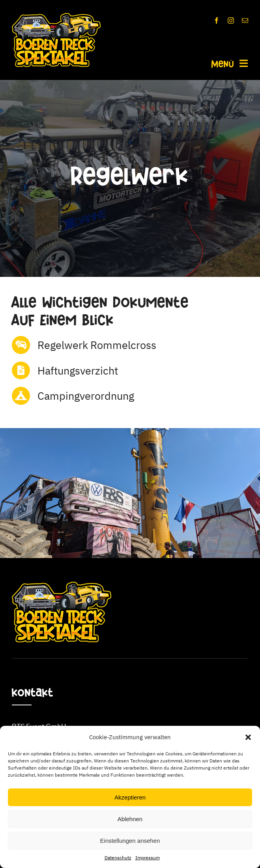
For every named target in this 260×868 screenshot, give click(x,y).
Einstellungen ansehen (130, 841)
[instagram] (231, 20)
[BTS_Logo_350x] (56, 16)
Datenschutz (118, 858)
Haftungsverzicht (78, 370)
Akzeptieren (130, 797)
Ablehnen (130, 819)
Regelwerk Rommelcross (97, 345)
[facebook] (217, 20)
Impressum (148, 858)
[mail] (245, 20)
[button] (248, 737)
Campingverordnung (86, 396)
